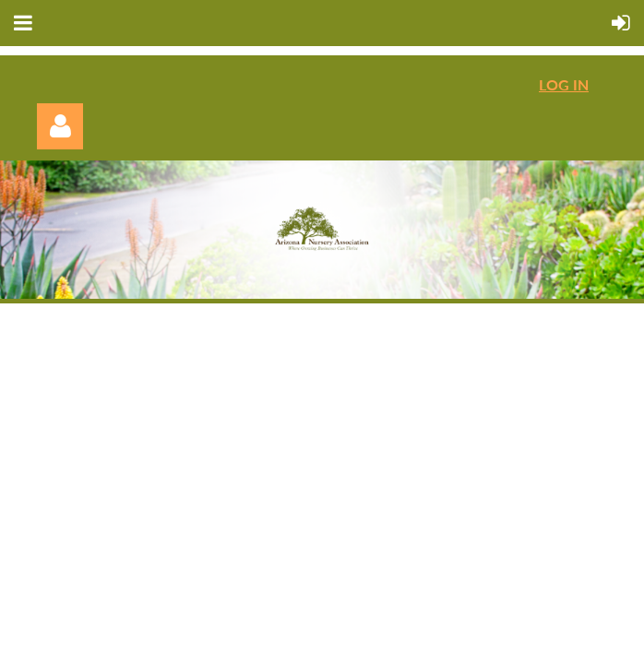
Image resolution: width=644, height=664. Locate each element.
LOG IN (564, 84)
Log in (60, 126)
